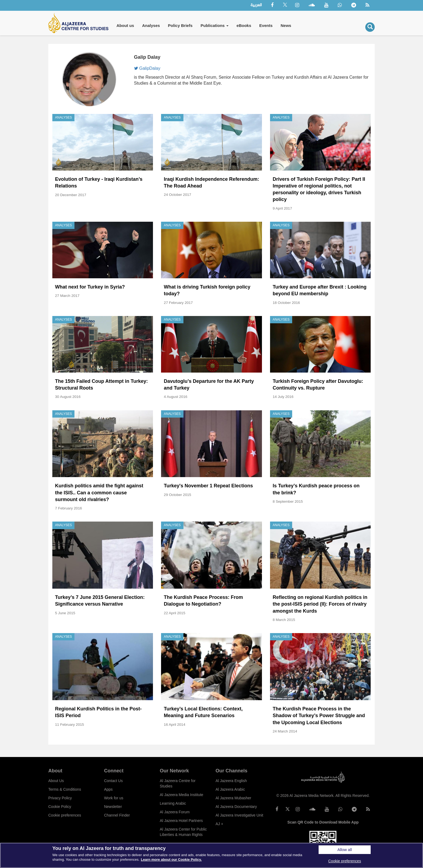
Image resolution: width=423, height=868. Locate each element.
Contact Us (113, 781)
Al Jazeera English (231, 781)
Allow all (345, 850)
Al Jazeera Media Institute (181, 795)
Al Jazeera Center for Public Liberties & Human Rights (183, 832)
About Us (56, 781)
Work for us (114, 798)
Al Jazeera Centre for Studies (178, 783)
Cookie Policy (60, 807)
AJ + (219, 824)
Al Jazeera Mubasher (233, 798)
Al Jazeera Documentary (236, 807)
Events (266, 25)
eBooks (244, 25)
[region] (211, 855)
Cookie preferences (65, 815)
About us (125, 25)
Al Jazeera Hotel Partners (181, 821)
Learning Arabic (173, 803)
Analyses (151, 25)
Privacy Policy (60, 798)
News (286, 25)
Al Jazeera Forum (175, 812)
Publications (214, 25)
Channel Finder (117, 815)
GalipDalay (147, 68)
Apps (108, 789)
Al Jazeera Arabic (230, 789)
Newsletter (113, 807)
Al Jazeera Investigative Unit (239, 815)
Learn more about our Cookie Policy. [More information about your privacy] (171, 860)
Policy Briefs (180, 25)
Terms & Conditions (65, 789)
